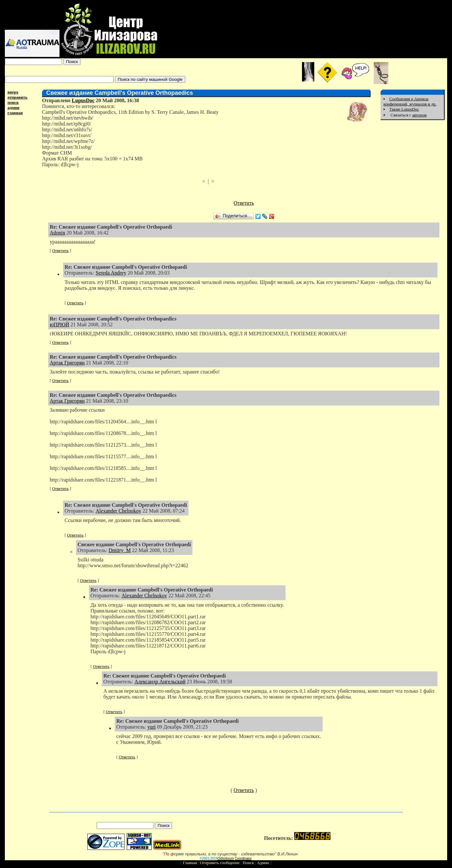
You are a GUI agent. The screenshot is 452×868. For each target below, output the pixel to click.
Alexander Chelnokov (118, 511)
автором (420, 115)
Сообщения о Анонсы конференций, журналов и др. (410, 101)
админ (13, 108)
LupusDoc (83, 100)
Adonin (58, 233)
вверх (13, 92)
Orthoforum (226, 858)
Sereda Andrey (111, 273)
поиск (13, 102)
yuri (152, 727)
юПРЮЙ (59, 325)
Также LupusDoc (404, 109)
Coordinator (243, 858)
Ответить (244, 203)
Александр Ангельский (160, 682)
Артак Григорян (67, 363)
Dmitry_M (120, 550)
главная (15, 113)
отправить (17, 97)
